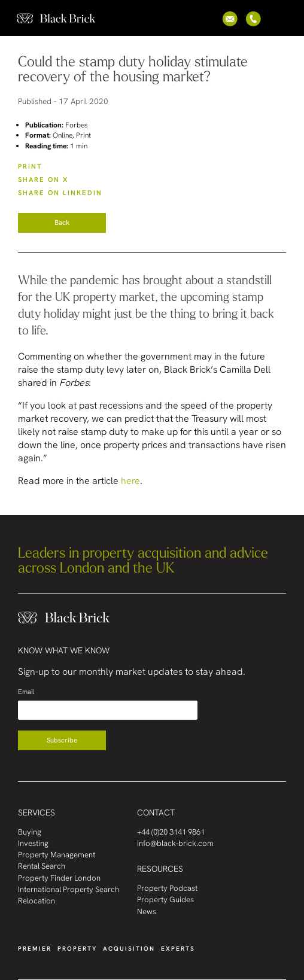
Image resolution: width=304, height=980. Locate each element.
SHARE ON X (43, 179)
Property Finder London (59, 878)
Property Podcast (167, 888)
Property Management (57, 855)
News (147, 911)
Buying (30, 832)
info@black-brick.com (175, 843)
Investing (33, 843)
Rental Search (42, 866)
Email (26, 692)
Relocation (37, 901)
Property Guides (165, 900)
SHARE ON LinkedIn (60, 193)
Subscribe (62, 740)
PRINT (30, 166)
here (130, 481)
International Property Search (69, 889)
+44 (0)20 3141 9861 (171, 832)
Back (62, 223)
